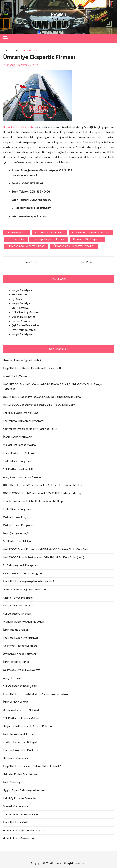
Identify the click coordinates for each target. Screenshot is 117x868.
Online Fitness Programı (18, 525)
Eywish (58, 15)
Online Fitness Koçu (15, 517)
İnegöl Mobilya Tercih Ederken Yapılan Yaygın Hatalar (36, 694)
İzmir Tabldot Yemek (16, 630)
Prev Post (31, 262)
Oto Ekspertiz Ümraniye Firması (91, 233)
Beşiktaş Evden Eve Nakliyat (21, 638)
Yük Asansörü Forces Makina (21, 814)
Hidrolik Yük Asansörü (17, 758)
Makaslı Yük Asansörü (17, 806)
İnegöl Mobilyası (22, 290)
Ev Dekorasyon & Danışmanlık (22, 565)
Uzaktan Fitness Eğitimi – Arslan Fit (25, 589)
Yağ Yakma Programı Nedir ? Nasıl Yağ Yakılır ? (31, 429)
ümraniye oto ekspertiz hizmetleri (74, 246)
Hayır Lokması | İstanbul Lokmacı (23, 831)
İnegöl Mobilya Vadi (15, 822)
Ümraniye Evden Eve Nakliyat (21, 710)
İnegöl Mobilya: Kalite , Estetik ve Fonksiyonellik (32, 368)
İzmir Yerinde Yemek (24, 330)
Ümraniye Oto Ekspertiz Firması (26, 246)
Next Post (86, 262)
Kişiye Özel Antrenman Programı (23, 573)
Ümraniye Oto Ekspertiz (18, 127)
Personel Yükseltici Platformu (21, 750)
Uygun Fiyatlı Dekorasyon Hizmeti (24, 790)
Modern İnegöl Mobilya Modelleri (24, 622)
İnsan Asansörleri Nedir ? (19, 437)
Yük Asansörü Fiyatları (17, 614)
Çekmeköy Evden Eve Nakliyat (22, 670)
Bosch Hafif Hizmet (23, 317)
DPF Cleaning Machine (26, 312)
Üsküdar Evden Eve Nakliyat (21, 774)
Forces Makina (21, 321)
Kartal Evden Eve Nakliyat (19, 453)
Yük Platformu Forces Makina (21, 718)
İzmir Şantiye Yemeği (16, 533)
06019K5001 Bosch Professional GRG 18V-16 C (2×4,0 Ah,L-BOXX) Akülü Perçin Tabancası (53, 387)
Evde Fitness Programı (17, 461)
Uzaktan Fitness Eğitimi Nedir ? (22, 360)
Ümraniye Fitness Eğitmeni (19, 654)
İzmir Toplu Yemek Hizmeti (19, 734)
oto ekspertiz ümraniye (49, 233)
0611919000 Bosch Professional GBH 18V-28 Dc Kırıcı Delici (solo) (44, 557)
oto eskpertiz (16, 239)
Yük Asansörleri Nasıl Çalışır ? (21, 686)
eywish (11, 65)
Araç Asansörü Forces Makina (22, 477)
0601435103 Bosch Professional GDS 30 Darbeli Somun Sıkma (42, 397)
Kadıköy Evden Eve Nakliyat (20, 742)
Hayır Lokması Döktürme (18, 838)
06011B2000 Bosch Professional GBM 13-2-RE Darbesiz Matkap (43, 485)
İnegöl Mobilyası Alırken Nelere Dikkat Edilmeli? (32, 766)
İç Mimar (17, 299)
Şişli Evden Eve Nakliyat (26, 325)
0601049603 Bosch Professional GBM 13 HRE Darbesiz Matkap (43, 493)
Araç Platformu (13, 678)
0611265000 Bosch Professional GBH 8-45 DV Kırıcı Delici (39, 405)
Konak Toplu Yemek (15, 376)
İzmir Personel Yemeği (17, 662)
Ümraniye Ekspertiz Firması (49, 239)
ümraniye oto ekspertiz (87, 239)
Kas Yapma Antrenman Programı (23, 421)
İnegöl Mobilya (21, 303)
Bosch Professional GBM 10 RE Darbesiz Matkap (33, 501)
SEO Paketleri (20, 295)
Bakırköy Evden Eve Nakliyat (21, 413)
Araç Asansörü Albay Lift (19, 606)
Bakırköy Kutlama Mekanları (20, 798)
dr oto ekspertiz (17, 233)
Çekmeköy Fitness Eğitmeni (20, 646)
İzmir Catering (12, 782)
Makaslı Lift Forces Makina (19, 445)
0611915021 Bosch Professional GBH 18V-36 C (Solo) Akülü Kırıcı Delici (46, 549)
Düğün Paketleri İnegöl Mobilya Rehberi (27, 726)
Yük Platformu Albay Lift (18, 469)
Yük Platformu (21, 308)
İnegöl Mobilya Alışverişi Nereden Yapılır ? (29, 581)
